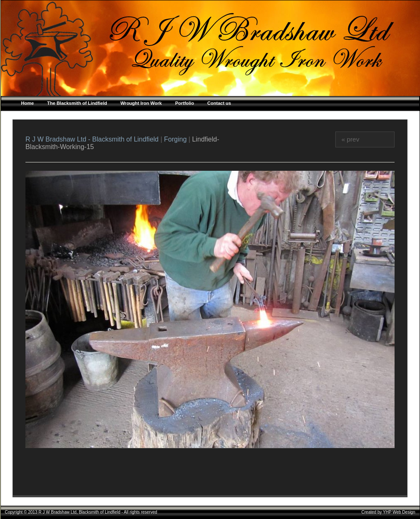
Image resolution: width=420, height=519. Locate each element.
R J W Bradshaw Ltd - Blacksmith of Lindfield (93, 139)
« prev (351, 139)
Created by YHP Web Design (389, 512)
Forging (175, 139)
